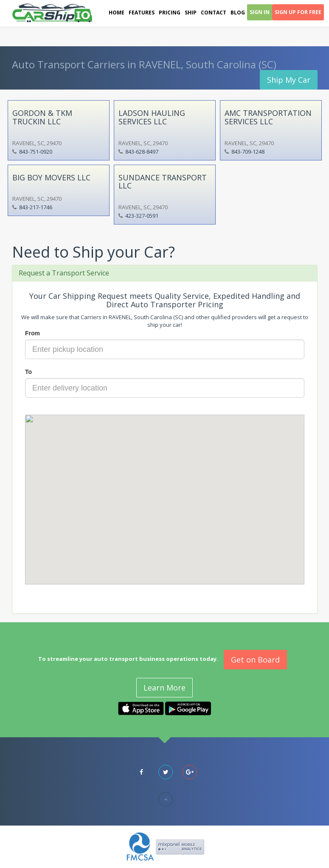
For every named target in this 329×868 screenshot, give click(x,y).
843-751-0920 (36, 152)
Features (142, 13)
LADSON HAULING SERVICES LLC (152, 117)
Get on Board (255, 660)
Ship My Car (289, 80)
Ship (191, 13)
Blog (238, 13)
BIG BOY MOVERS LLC (51, 177)
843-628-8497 (142, 152)
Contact (214, 13)
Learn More (164, 688)
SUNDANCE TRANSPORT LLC (163, 182)
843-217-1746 (36, 207)
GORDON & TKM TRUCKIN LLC (42, 117)
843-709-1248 (248, 152)
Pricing (170, 13)
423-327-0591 (142, 216)
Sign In (260, 12)
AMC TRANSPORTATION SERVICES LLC (268, 117)
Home (117, 13)
